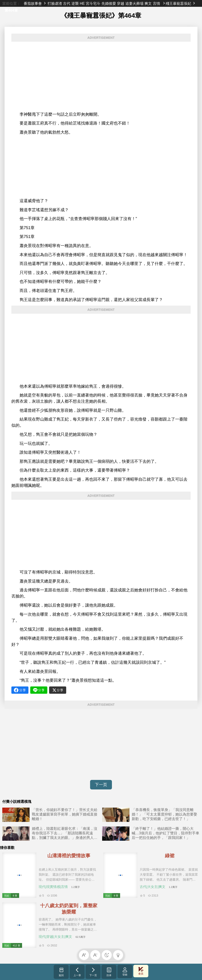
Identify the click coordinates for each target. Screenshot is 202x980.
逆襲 (75, 3)
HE (82, 3)
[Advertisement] (101, 77)
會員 (141, 971)
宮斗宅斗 (93, 3)
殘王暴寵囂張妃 (178, 3)
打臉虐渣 (55, 3)
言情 (157, 3)
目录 (109, 972)
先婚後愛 (109, 3)
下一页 (101, 785)
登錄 (125, 971)
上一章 (77, 972)
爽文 (148, 3)
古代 (67, 3)
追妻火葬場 (134, 3)
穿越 (121, 3)
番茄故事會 (33, 3)
